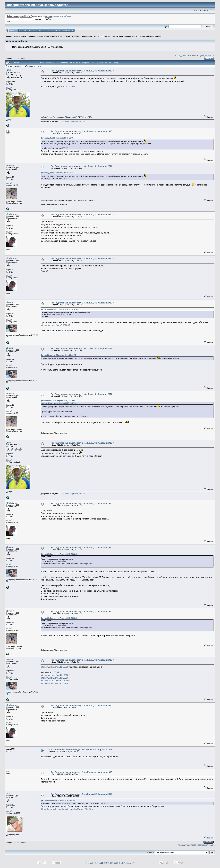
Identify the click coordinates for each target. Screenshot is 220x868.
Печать (209, 59)
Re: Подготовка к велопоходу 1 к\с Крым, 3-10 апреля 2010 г (82, 71)
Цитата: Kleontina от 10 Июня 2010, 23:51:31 (58, 801)
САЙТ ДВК (23, 31)
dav (109, 36)
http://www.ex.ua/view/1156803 (55, 325)
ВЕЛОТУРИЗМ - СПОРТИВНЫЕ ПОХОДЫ (61, 36)
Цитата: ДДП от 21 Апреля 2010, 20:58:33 (57, 138)
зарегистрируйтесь (62, 16)
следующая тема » (205, 56)
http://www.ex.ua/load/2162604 (55, 678)
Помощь (32, 31)
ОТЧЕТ (71, 87)
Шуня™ (10, 166)
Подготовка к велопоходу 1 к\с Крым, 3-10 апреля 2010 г (138, 36)
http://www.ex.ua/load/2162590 (55, 667)
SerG (9, 794)
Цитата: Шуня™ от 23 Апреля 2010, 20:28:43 (58, 355)
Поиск (40, 31)
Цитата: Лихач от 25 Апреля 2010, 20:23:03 (58, 401)
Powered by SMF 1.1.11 (94, 863)
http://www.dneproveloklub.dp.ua (73, 121)
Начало (13, 31)
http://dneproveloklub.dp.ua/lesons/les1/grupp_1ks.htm (67, 809)
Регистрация (68, 31)
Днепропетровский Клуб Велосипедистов (23, 36)
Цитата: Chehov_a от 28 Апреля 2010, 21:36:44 (59, 554)
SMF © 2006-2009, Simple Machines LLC (119, 863)
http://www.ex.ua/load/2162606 (55, 681)
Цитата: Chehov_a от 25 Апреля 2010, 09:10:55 (59, 309)
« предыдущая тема (185, 56)
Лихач (10, 302)
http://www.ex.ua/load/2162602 (55, 675)
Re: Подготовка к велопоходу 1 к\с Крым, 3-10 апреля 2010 (82, 166)
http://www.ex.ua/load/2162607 (55, 683)
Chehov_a (11, 214)
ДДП (9, 70)
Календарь (49, 31)
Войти (58, 31)
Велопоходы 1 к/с (89, 36)
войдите (46, 16)
